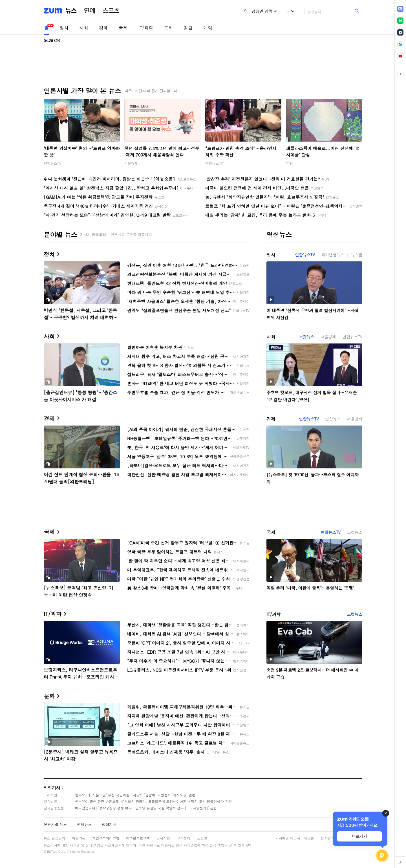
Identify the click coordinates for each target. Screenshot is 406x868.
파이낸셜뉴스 (333, 255)
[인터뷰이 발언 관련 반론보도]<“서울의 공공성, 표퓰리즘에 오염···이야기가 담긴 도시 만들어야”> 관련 (153, 801)
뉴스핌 (357, 255)
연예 (90, 11)
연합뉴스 (333, 419)
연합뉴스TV (52, 163)
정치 (64, 28)
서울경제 (131, 163)
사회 (84, 28)
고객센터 (184, 838)
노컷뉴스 (306, 337)
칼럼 (188, 28)
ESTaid (52, 852)
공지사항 (163, 838)
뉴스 (71, 11)
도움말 (202, 838)
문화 (168, 28)
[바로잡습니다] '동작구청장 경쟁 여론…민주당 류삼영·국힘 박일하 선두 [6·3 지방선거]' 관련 (145, 808)
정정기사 (52, 787)
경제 (103, 28)
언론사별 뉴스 (55, 824)
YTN (289, 163)
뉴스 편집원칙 (54, 838)
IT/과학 (146, 28)
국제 (123, 28)
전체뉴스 (84, 824)
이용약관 (79, 838)
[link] (400, 9)
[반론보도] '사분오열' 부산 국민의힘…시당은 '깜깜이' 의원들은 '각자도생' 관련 (134, 795)
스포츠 (111, 11)
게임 (208, 28)
